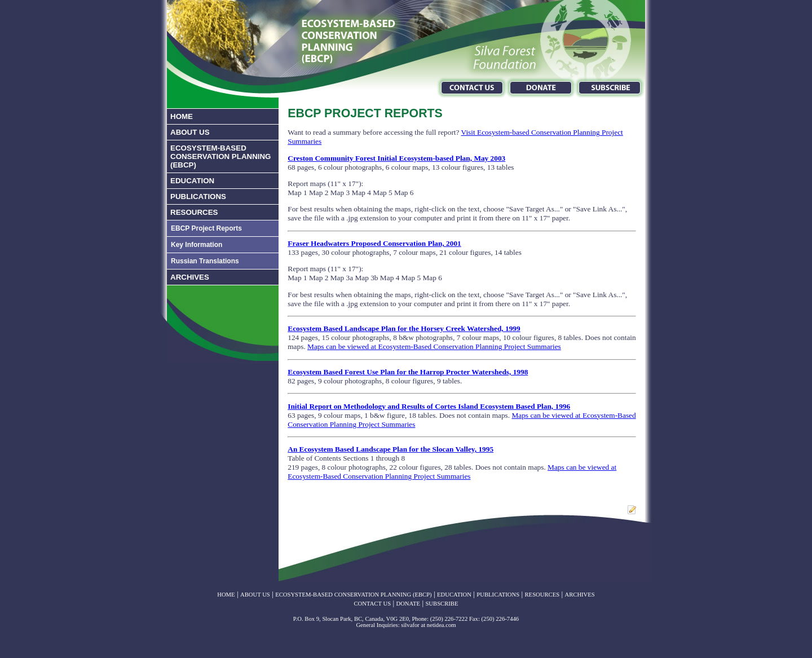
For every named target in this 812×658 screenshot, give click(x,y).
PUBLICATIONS (198, 196)
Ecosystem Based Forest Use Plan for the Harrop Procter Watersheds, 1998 (408, 372)
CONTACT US (373, 604)
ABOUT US (190, 132)
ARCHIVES (190, 277)
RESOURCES (194, 212)
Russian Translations (205, 261)
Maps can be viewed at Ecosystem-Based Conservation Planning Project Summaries (434, 346)
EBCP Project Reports (206, 228)
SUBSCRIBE (442, 604)
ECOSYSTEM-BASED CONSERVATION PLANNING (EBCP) (220, 156)
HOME (182, 116)
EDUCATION (192, 181)
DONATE (408, 604)
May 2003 (489, 158)
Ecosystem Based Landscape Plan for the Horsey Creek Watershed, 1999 (404, 328)
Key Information (197, 245)
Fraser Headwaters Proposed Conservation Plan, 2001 (374, 243)
